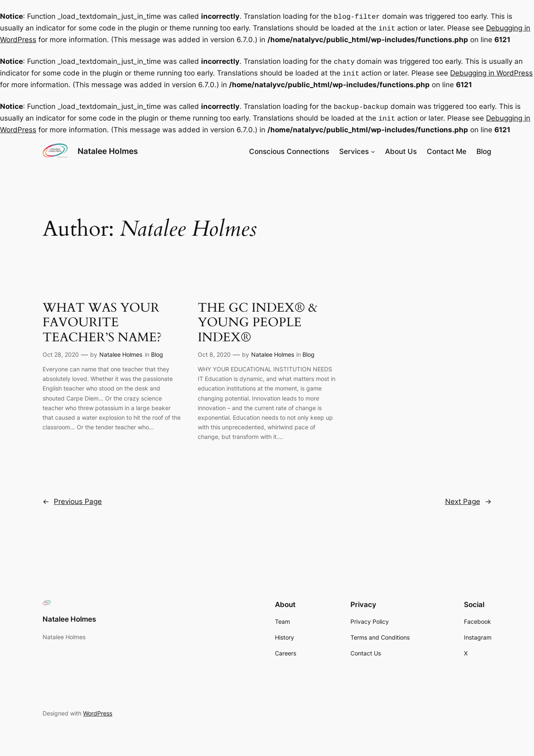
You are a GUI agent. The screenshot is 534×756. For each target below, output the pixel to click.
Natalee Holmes (108, 146)
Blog (157, 349)
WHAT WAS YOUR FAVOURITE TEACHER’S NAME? (102, 318)
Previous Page (72, 496)
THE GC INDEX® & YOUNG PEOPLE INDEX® (258, 318)
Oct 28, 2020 (61, 349)
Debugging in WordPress (491, 71)
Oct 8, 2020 (214, 349)
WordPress (98, 708)
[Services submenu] (373, 146)
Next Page (468, 496)
